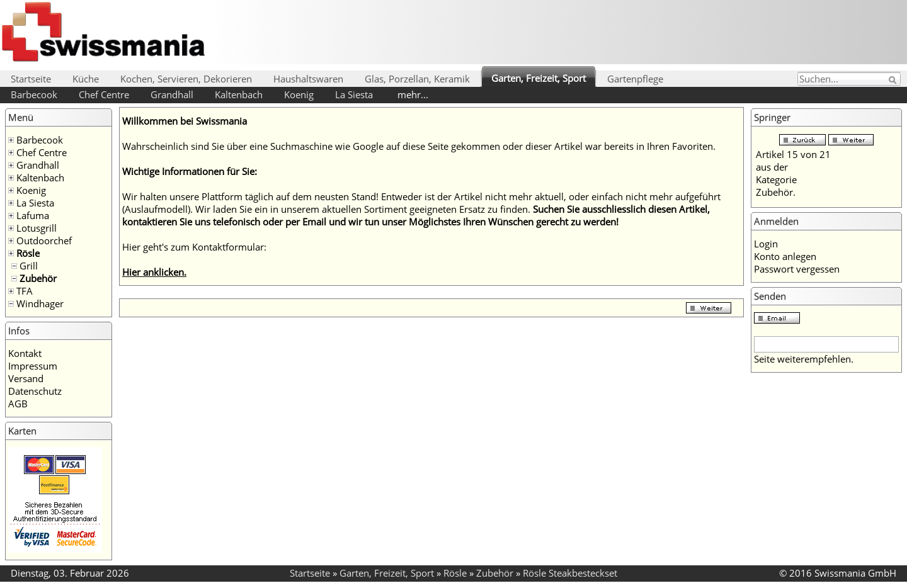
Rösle (28, 253)
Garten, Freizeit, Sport (539, 78)
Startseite (31, 79)
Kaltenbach (239, 94)
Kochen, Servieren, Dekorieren (186, 79)
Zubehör (38, 278)
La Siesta (354, 94)
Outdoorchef (44, 240)
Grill (29, 266)
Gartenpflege (635, 79)
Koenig (299, 94)
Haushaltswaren (308, 79)
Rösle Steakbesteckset (570, 573)
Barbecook (34, 94)
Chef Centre (104, 94)
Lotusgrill (37, 228)
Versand (26, 378)
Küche (86, 79)
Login (766, 244)
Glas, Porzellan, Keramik (417, 79)
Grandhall (172, 94)
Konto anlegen (785, 256)
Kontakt (25, 353)
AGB (18, 404)
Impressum (33, 366)
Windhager (40, 303)
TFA (25, 291)
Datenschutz (35, 391)
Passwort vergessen (797, 269)
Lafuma (33, 215)
